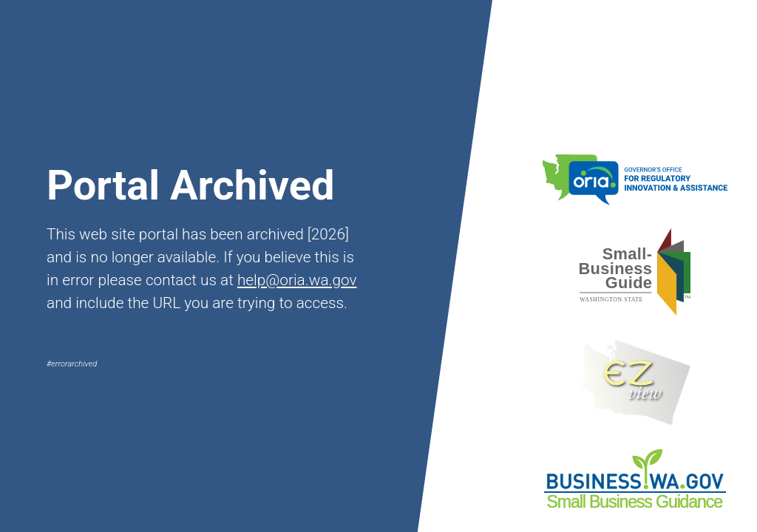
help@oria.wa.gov (297, 280)
